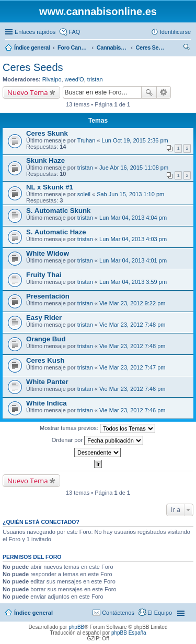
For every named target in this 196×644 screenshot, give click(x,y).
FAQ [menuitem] (74, 32)
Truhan (86, 140)
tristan (95, 79)
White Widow (48, 253)
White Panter (47, 382)
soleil (84, 194)
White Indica (47, 403)
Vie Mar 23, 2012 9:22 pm (132, 303)
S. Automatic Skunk (58, 211)
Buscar (149, 92)
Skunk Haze (45, 160)
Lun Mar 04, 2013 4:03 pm (133, 239)
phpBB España (129, 633)
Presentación (48, 296)
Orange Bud (46, 339)
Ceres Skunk (47, 133)
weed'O (74, 79)
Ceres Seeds (33, 67)
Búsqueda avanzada (164, 92)
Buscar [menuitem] (187, 49)
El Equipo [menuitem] (160, 613)
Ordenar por (97, 440)
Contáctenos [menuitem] (118, 613)
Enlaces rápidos (35, 32)
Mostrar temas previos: (97, 428)
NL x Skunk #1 (50, 187)
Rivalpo (52, 79)
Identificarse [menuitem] (175, 32)
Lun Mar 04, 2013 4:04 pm (133, 218)
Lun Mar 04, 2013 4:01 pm (133, 260)
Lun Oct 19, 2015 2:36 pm (135, 140)
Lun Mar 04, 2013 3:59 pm (133, 282)
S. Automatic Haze (56, 232)
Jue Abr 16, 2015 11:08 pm (134, 168)
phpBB (76, 627)
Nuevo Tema (28, 92)
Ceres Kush (45, 360)
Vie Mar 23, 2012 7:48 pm (132, 325)
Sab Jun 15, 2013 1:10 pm (130, 194)
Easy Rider (44, 318)
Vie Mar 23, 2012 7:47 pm (132, 367)
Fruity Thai (44, 275)
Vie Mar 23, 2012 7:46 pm (132, 389)
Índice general (33, 613)
